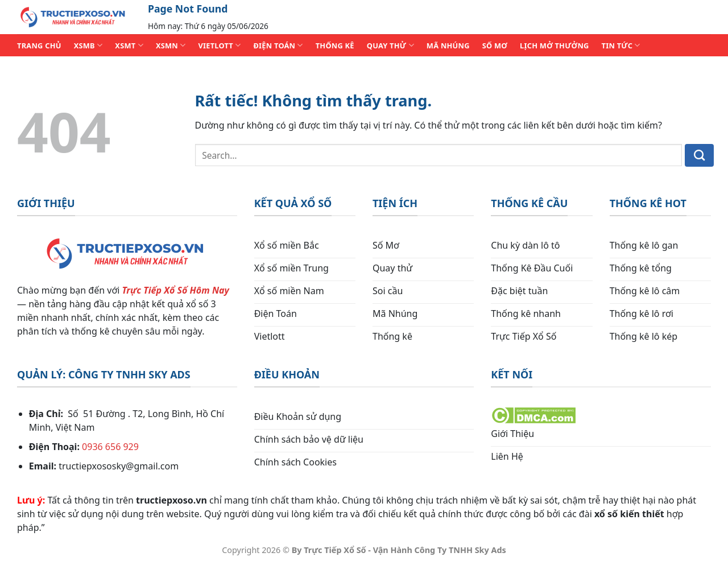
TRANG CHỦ (39, 46)
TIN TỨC (621, 45)
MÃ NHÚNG (448, 46)
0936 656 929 (110, 447)
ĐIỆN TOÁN (278, 45)
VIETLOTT (219, 45)
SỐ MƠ (495, 46)
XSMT (129, 45)
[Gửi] (699, 155)
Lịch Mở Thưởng (555, 46)
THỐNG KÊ (335, 46)
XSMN (171, 45)
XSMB (88, 45)
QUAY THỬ (390, 45)
